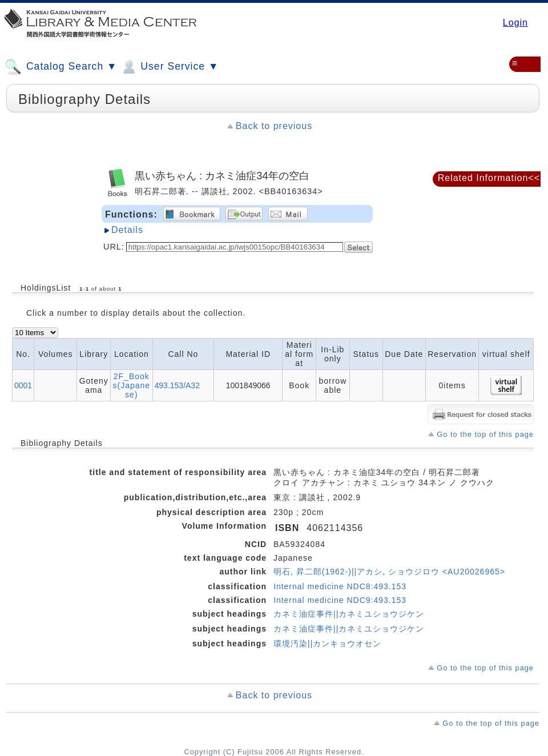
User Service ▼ (169, 67)
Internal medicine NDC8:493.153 (340, 586)
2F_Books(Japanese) (132, 385)
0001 (23, 385)
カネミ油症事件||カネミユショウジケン (349, 614)
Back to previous (274, 126)
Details (127, 230)
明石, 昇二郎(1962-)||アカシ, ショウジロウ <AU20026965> (389, 572)
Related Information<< (489, 178)
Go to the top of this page (485, 434)
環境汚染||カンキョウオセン (327, 644)
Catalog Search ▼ (61, 67)
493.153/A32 (177, 385)
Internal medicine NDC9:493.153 (340, 600)
